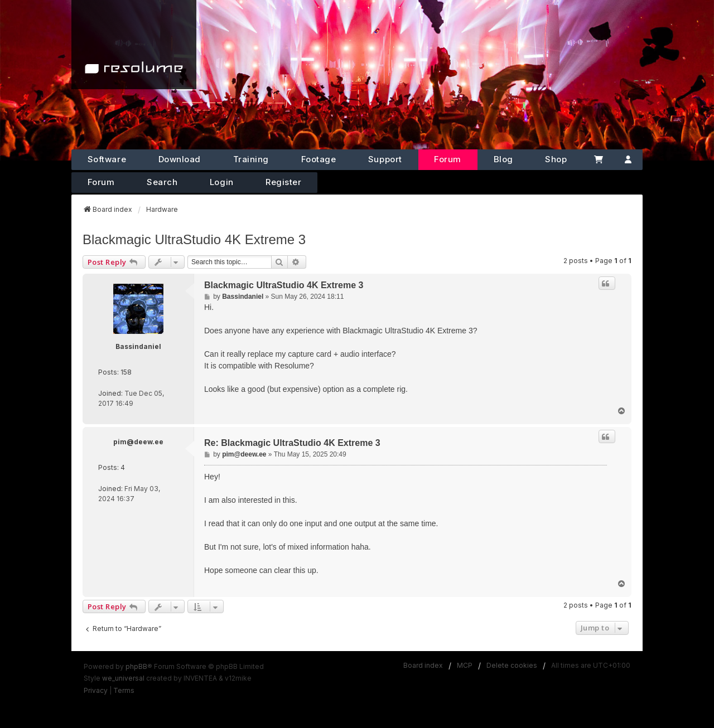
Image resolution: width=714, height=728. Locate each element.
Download (180, 159)
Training (251, 159)
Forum (448, 159)
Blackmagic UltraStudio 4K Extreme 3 (194, 239)
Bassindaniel (138, 346)
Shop (556, 159)
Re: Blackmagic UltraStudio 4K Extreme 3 (292, 443)
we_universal (123, 678)
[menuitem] (96, 691)
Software (107, 159)
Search (162, 182)
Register (283, 182)
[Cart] (598, 160)
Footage (319, 159)
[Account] (628, 160)
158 (126, 372)
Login (222, 182)
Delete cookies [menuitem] (512, 665)
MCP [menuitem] (465, 665)
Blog (503, 159)
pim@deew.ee (138, 442)
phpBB (136, 666)
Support (385, 159)
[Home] (134, 45)
